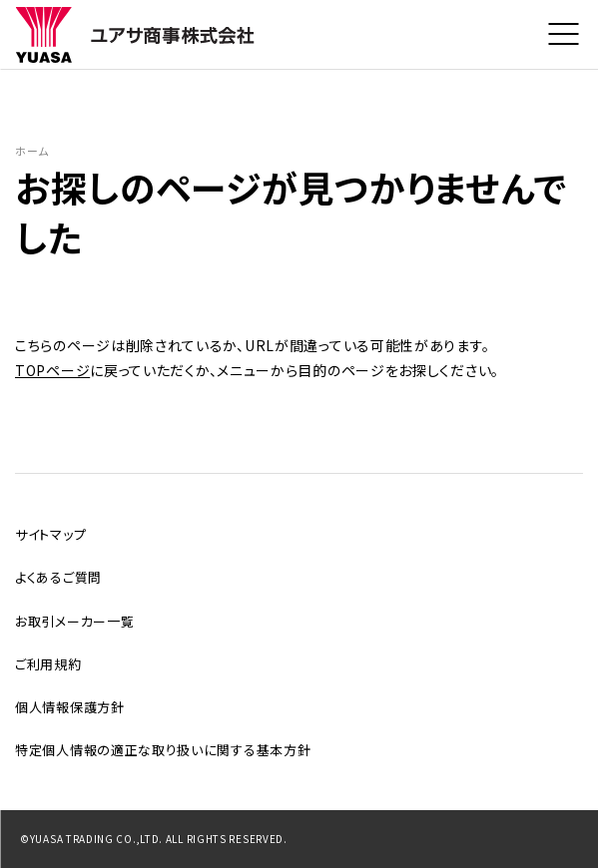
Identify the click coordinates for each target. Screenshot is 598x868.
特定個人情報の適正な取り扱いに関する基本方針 (163, 750)
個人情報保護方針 (70, 707)
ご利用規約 (48, 664)
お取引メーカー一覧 (74, 621)
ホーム (34, 151)
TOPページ (52, 372)
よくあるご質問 (58, 577)
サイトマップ (50, 534)
